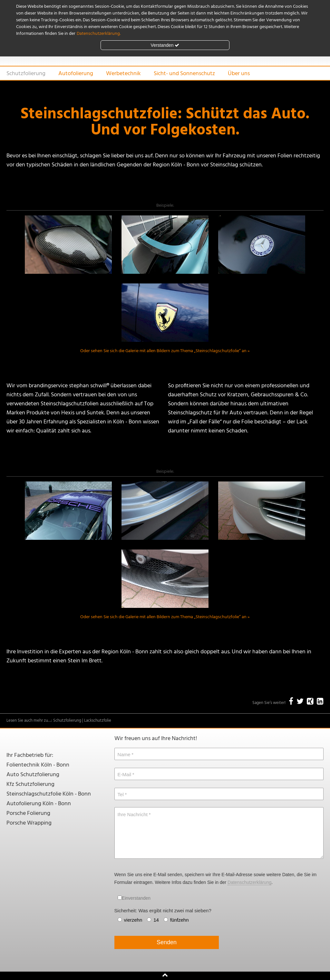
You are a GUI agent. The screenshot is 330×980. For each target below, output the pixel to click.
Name (124, 754)
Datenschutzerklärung (249, 882)
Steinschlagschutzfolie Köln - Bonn (49, 794)
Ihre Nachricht (133, 814)
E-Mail (125, 774)
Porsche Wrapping (29, 823)
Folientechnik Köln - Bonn (38, 765)
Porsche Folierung (28, 813)
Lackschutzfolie (98, 721)
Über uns (239, 74)
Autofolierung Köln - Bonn (39, 804)
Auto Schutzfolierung (33, 775)
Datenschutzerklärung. (99, 34)
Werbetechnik (123, 74)
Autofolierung (76, 74)
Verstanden (165, 45)
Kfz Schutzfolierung (30, 784)
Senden (167, 942)
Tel (121, 794)
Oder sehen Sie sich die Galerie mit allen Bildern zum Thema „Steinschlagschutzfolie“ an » (165, 351)
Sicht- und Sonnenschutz (184, 74)
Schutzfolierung (26, 74)
